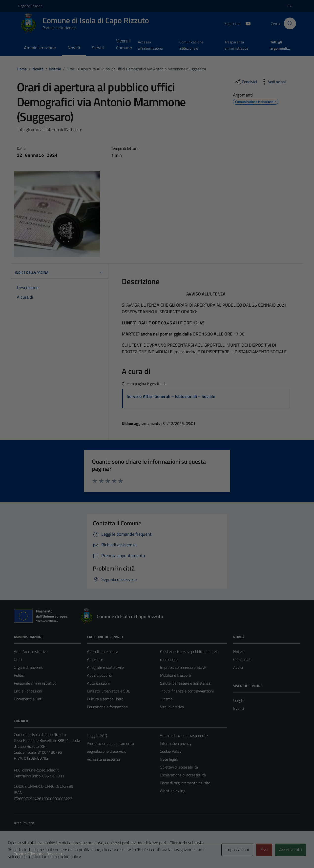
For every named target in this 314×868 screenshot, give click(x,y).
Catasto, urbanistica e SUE (109, 691)
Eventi (239, 708)
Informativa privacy (176, 743)
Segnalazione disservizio (106, 751)
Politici (19, 675)
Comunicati (242, 659)
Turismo (166, 699)
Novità (74, 48)
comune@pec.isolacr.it (41, 770)
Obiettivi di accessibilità (179, 767)
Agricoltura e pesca (103, 651)
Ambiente (95, 659)
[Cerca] (290, 23)
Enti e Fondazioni (28, 691)
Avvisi (238, 667)
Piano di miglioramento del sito (185, 783)
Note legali (169, 759)
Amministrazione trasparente (184, 735)
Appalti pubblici (99, 675)
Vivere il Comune (124, 44)
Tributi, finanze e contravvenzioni (187, 691)
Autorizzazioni (98, 683)
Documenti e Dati (28, 699)
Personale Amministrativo (35, 683)
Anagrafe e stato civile (105, 667)
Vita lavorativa (172, 707)
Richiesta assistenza (103, 759)
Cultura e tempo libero (105, 699)
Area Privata (24, 823)
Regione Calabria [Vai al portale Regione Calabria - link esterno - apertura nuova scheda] (30, 6)
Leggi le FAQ (97, 735)
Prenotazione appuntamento (110, 743)
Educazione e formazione (107, 707)
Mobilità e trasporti (176, 675)
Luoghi (239, 700)
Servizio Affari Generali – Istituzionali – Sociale (171, 396)
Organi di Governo (29, 667)
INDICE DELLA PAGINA (60, 273)
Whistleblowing (173, 791)
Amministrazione (40, 48)
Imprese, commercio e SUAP (183, 667)
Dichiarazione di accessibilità (183, 775)
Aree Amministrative (31, 651)
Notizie (239, 651)
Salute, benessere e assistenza (185, 683)
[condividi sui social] (246, 82)
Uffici (18, 659)
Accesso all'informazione (150, 45)
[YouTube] (246, 23)
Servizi (98, 48)
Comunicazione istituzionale (191, 45)
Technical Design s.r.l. (47, 854)
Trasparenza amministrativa (236, 45)
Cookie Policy (171, 751)
